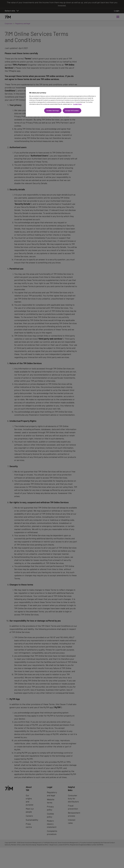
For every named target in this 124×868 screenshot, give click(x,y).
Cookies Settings (53, 111)
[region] (63, 102)
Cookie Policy (77, 104)
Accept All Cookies (72, 111)
